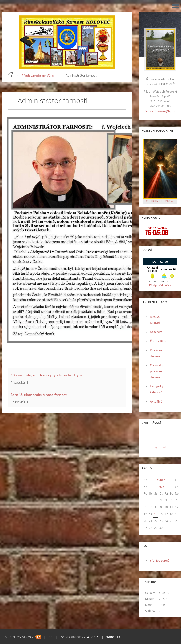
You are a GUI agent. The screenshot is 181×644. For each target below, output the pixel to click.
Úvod (11, 75)
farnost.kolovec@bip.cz (160, 111)
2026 (161, 487)
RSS (50, 637)
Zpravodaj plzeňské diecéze (156, 371)
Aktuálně (156, 402)
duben (161, 480)
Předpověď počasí (160, 285)
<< (145, 480)
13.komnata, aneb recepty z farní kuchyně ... (49, 375)
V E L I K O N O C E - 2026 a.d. (160, 201)
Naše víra (156, 332)
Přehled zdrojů (160, 561)
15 (156, 514)
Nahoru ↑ (113, 637)
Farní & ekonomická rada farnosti (39, 395)
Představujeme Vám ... (39, 75)
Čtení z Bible (158, 341)
